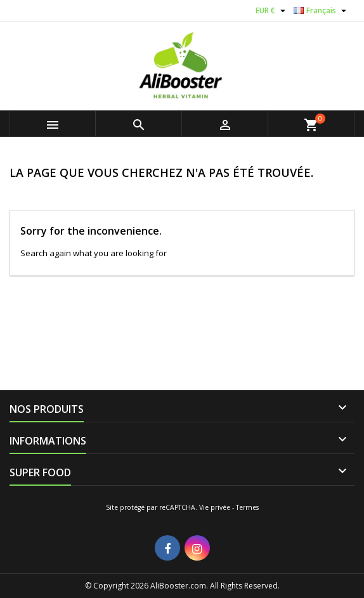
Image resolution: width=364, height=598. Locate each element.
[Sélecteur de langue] (322, 11)
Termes (247, 507)
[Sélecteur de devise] (272, 11)
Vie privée (215, 507)
